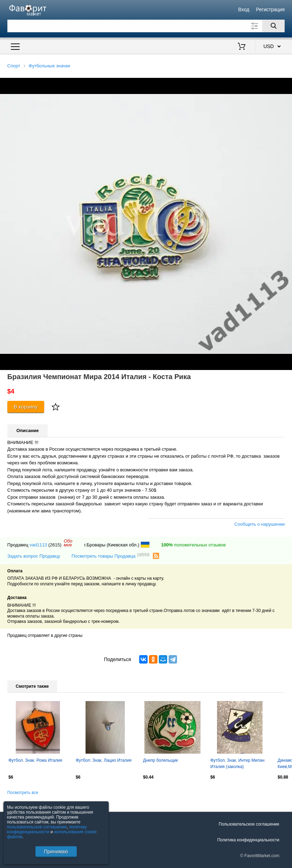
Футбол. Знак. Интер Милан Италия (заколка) (237, 763)
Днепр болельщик (161, 760)
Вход (244, 9)
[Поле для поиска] (146, 26)
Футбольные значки (49, 66)
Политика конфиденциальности (248, 840)
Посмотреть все (23, 793)
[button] (286, 84)
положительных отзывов (193, 545)
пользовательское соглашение (37, 827)
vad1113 (38, 545)
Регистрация (270, 9)
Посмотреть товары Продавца (110, 556)
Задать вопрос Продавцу (34, 556)
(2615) (55, 545)
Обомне (68, 543)
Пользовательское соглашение (249, 824)
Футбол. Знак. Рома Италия (35, 760)
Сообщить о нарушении (259, 524)
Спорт (14, 66)
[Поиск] (273, 26)
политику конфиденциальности (47, 829)
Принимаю (56, 852)
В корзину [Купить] (26, 407)
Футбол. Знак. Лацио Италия (104, 760)
